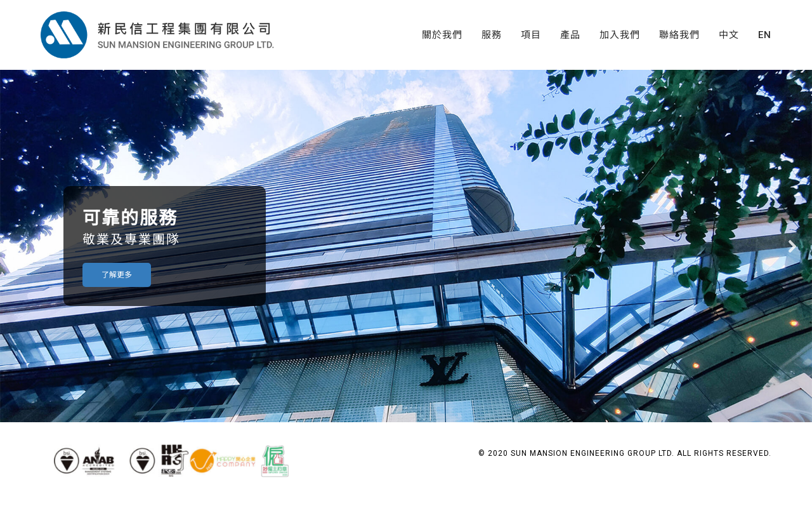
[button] (20, 246)
